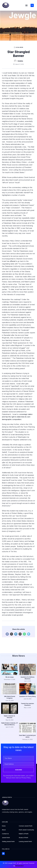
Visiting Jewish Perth (8, 841)
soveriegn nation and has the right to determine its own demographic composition (17, 417)
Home (4, 826)
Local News (19, 47)
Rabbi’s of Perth (24, 834)
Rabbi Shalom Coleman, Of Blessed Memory (10, 724)
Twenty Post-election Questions (27, 704)
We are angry (10, 677)
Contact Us (5, 834)
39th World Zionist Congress (10, 697)
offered (12, 261)
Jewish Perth (6, 838)
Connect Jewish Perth (26, 826)
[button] (26, 5)
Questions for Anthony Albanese (27, 678)
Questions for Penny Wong (27, 696)
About (4, 830)
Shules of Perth (23, 838)
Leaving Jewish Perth (25, 841)
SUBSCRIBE (19, 770)
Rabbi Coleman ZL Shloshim (10, 717)
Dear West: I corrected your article (27, 736)
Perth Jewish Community (26, 830)
